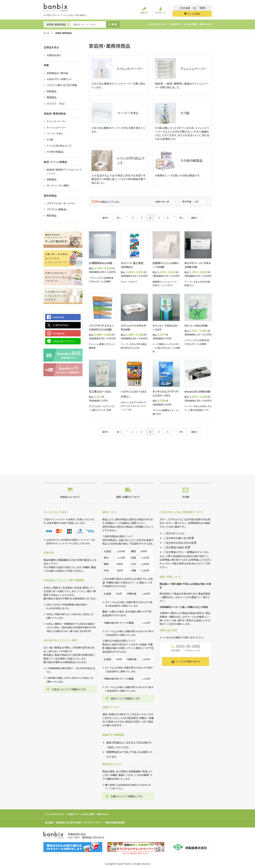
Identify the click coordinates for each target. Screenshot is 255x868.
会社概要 (49, 822)
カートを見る (192, 14)
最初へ (106, 218)
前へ (119, 218)
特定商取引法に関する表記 (68, 822)
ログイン (144, 11)
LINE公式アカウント (64, 341)
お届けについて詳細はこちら (127, 796)
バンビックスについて (157, 24)
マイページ (161, 11)
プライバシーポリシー (93, 822)
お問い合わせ (206, 24)
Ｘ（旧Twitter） (61, 325)
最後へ (195, 218)
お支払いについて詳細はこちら (69, 689)
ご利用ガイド (175, 24)
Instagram (59, 333)
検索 (113, 24)
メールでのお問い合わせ (186, 662)
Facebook (58, 317)
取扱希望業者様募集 (115, 822)
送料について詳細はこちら (125, 698)
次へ (181, 218)
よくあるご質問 (190, 24)
